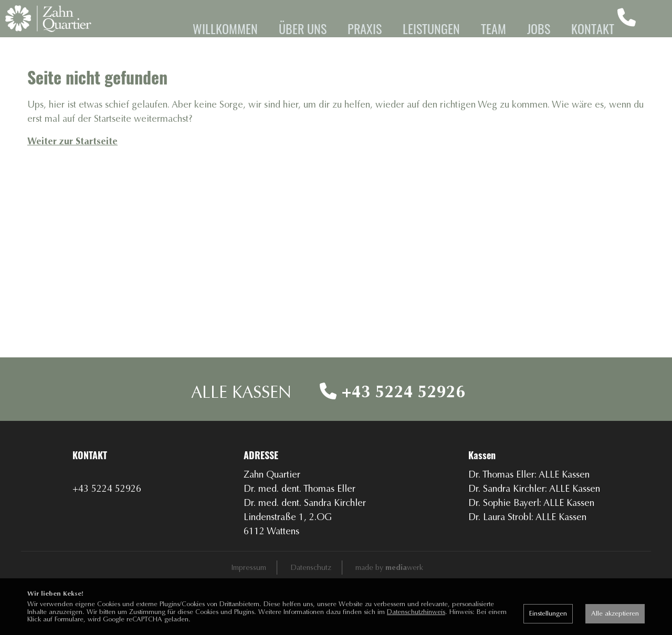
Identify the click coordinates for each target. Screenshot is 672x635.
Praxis (365, 28)
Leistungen (431, 28)
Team (493, 28)
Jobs (539, 28)
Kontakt (593, 28)
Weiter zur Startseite (72, 176)
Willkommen (225, 28)
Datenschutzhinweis (416, 612)
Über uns (303, 28)
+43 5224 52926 (392, 427)
